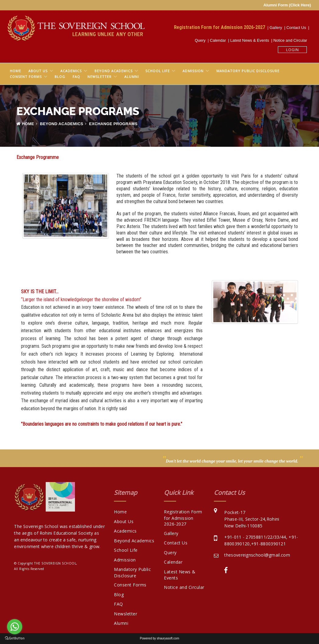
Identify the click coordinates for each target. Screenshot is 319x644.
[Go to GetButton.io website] (15, 638)
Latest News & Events (251, 40)
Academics (71, 71)
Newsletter (99, 77)
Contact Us (297, 28)
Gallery (277, 28)
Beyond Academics (113, 71)
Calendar (219, 40)
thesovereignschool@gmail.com (257, 555)
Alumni (132, 77)
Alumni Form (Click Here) (294, 5)
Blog (60, 77)
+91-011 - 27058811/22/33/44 (255, 537)
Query (201, 40)
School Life (158, 71)
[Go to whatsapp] (15, 627)
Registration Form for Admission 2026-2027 (221, 27)
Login (292, 50)
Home (15, 71)
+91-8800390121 (268, 544)
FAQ (76, 77)
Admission (193, 71)
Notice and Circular (291, 40)
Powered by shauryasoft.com (159, 638)
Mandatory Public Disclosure (248, 71)
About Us (38, 71)
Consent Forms (26, 77)
